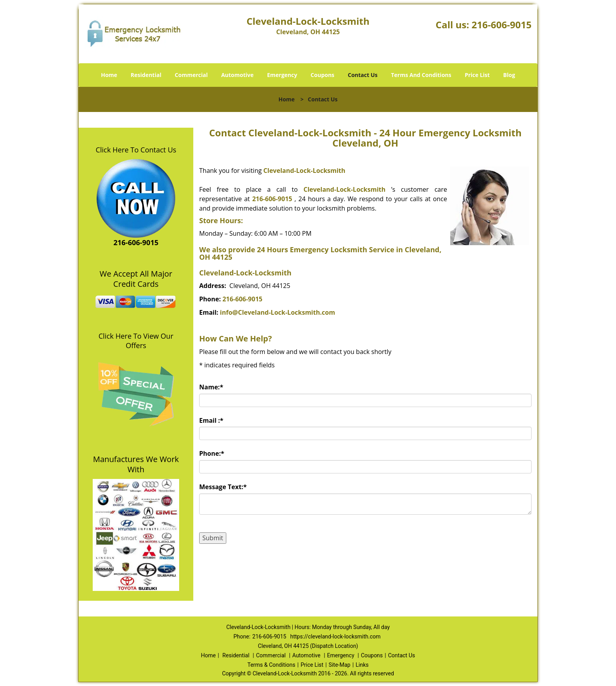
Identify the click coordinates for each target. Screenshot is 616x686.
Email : (211, 420)
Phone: (212, 453)
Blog (509, 75)
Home (109, 75)
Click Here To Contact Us (136, 150)
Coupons (323, 75)
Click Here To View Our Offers (136, 341)
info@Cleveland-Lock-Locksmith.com (278, 312)
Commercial (191, 75)
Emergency (282, 75)
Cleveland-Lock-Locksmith (304, 171)
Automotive (237, 75)
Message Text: (223, 487)
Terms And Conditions (421, 75)
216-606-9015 (501, 25)
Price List (477, 75)
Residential (146, 75)
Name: (211, 387)
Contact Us (363, 75)
